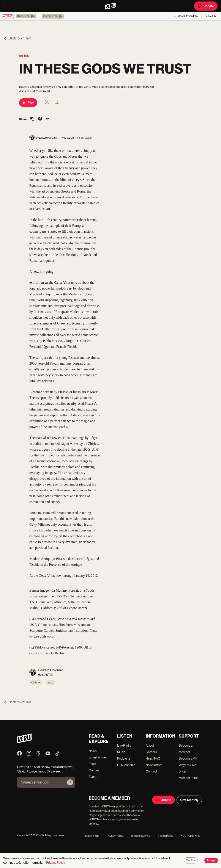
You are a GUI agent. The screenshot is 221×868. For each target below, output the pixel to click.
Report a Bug (92, 836)
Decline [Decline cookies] (191, 860)
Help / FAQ (153, 758)
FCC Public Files (189, 836)
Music (121, 752)
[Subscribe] (70, 782)
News (93, 751)
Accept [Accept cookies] (211, 860)
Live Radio (124, 745)
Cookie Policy (163, 836)
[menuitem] (57, 103)
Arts (51, 683)
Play (28, 103)
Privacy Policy (113, 836)
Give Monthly (189, 800)
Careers (151, 752)
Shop (182, 771)
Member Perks (189, 778)
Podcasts (124, 758)
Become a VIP (188, 758)
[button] (26, 16)
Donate (206, 6)
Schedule (211, 16)
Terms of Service (138, 836)
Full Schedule (126, 765)
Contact (151, 771)
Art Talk (24, 56)
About (150, 745)
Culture (36, 683)
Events (93, 777)
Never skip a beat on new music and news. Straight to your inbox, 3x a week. (45, 769)
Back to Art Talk (17, 38)
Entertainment (99, 757)
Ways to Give (187, 765)
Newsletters (154, 765)
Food (92, 764)
